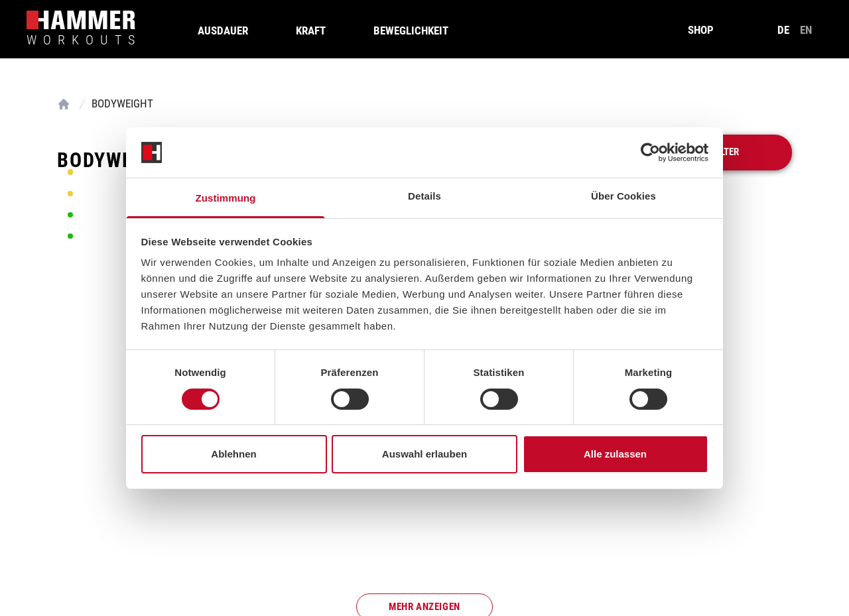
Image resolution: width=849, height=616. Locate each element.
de (783, 30)
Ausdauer (223, 31)
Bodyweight (122, 103)
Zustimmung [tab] (226, 198)
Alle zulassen (615, 454)
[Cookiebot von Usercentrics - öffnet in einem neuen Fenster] (650, 153)
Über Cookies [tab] (623, 196)
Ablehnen (233, 454)
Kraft (311, 31)
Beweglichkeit (411, 31)
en (806, 30)
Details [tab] (424, 196)
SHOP (701, 30)
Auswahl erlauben (424, 454)
